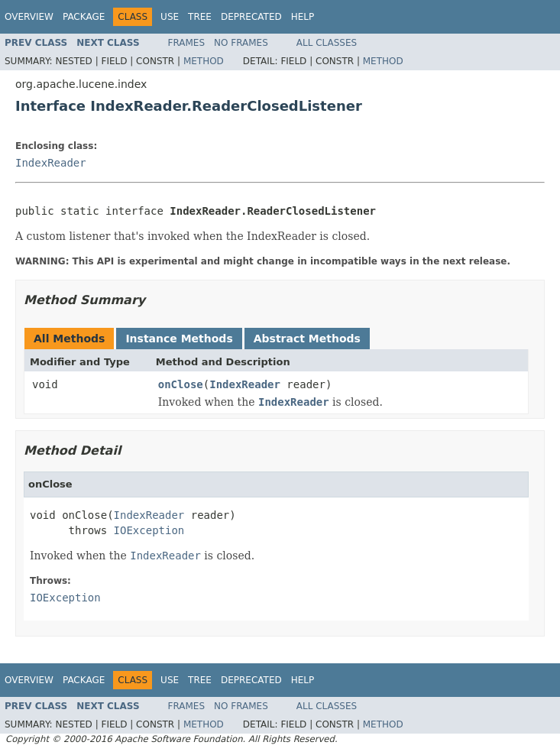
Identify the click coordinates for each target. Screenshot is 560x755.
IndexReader (51, 163)
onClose (181, 384)
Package (84, 17)
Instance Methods (179, 339)
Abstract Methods (307, 339)
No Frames (241, 43)
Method (204, 61)
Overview (29, 17)
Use (170, 17)
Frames (187, 43)
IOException (149, 530)
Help (303, 17)
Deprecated (251, 17)
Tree (200, 17)
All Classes (327, 43)
